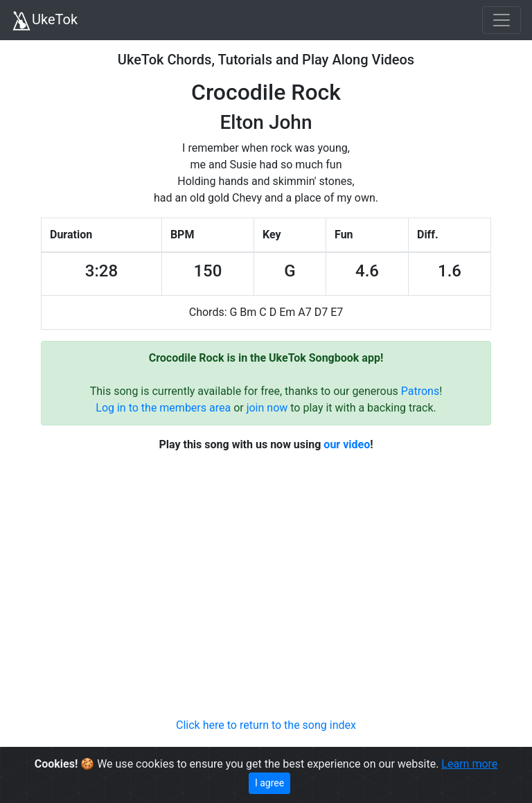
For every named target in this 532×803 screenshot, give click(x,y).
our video (347, 444)
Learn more (469, 764)
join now (267, 408)
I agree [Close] (269, 783)
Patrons (420, 391)
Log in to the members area (163, 408)
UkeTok (44, 21)
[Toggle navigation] (502, 20)
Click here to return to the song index (266, 725)
